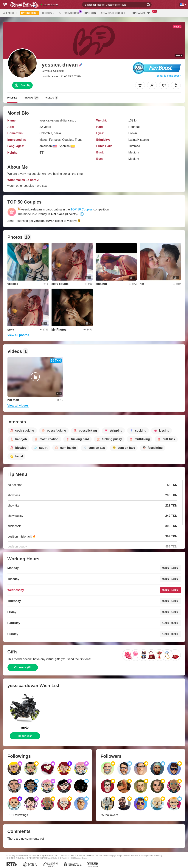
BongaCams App (142, 13)
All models (10, 13)
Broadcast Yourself (114, 13)
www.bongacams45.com (46, 855)
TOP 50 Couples (82, 209)
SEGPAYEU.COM (90, 855)
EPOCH (74, 855)
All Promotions (70, 13)
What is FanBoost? (169, 76)
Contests (90, 13)
